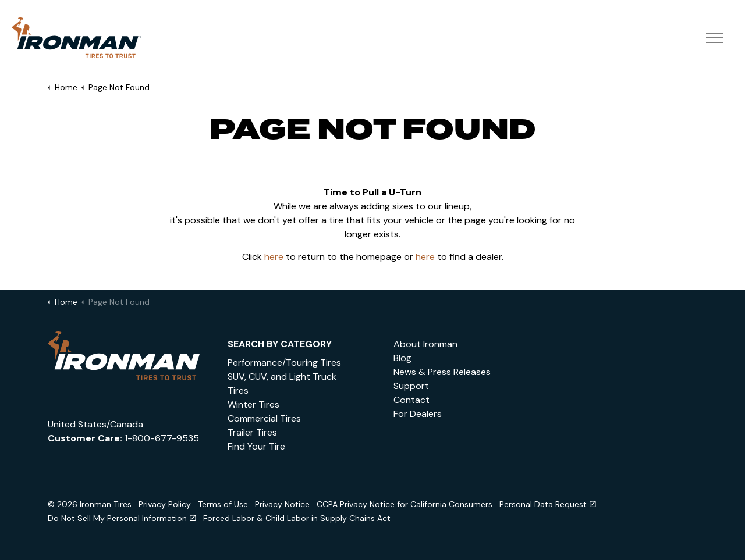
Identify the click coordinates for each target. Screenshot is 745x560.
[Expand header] (714, 38)
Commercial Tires (264, 418)
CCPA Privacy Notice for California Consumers (405, 504)
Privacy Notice (282, 504)
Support (411, 386)
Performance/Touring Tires (284, 363)
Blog (402, 358)
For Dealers (418, 414)
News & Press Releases (442, 372)
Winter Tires (253, 404)
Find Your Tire (256, 446)
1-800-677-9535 (162, 438)
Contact (411, 400)
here (274, 257)
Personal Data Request (548, 504)
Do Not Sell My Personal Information (122, 518)
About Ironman (425, 344)
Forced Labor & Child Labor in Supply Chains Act (297, 518)
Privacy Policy (165, 504)
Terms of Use (223, 504)
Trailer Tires (252, 432)
